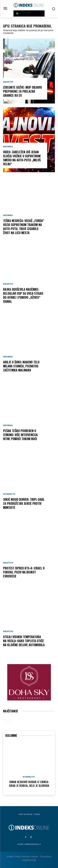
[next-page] (31, 792)
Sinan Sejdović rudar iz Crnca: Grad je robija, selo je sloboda (29, 784)
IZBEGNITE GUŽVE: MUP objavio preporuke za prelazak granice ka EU (23, 91)
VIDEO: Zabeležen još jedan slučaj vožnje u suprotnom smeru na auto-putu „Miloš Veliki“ (22, 158)
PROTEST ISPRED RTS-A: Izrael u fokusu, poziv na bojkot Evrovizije (24, 572)
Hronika (8, 147)
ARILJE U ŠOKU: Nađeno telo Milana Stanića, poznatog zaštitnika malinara (21, 366)
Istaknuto (9, 494)
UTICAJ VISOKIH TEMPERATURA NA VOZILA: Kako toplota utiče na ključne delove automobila (24, 641)
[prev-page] (5, 722)
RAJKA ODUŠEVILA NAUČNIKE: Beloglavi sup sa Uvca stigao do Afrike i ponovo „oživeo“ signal (23, 295)
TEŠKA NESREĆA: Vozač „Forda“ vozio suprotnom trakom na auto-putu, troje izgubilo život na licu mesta (24, 227)
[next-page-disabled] (10, 722)
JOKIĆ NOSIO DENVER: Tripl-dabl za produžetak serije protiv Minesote (24, 503)
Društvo (8, 82)
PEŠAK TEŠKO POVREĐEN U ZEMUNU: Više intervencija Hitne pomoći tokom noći (20, 435)
